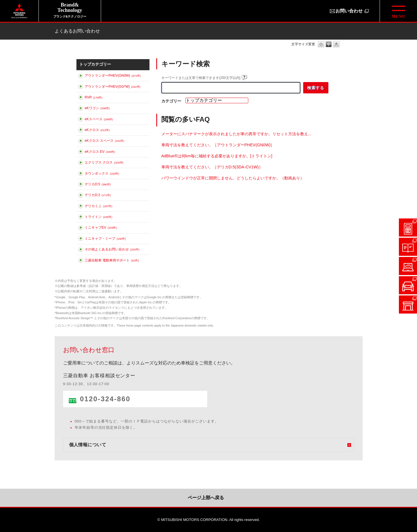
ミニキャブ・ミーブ (105, 239)
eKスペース (99, 119)
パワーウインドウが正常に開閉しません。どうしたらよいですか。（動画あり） (233, 178)
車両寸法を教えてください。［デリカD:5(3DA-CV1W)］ (212, 167)
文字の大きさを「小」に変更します (321, 45)
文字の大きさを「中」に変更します (329, 45)
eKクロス (97, 130)
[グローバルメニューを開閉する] (398, 11)
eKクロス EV (100, 152)
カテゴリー (171, 101)
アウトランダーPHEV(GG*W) (113, 87)
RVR (94, 97)
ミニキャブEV (101, 228)
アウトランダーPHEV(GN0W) (113, 76)
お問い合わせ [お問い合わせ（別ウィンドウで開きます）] (349, 11)
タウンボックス (102, 173)
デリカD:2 (98, 195)
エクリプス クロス (104, 162)
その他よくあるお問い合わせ (112, 249)
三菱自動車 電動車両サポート (112, 260)
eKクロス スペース (104, 141)
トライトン (98, 217)
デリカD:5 (98, 184)
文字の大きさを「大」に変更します (336, 45)
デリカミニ (98, 206)
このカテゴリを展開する (81, 77)
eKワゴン (97, 108)
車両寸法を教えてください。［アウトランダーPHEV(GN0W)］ (218, 145)
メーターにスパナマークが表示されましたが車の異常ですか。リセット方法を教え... (236, 134)
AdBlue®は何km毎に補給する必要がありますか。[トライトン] (217, 156)
